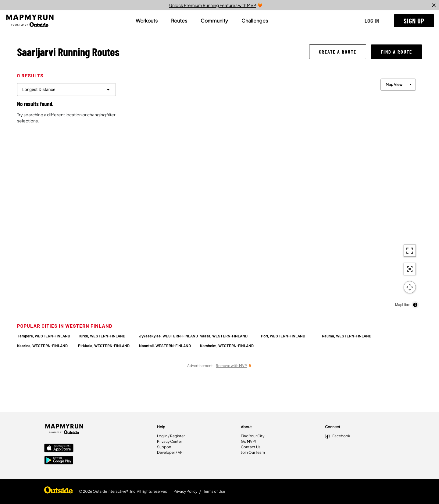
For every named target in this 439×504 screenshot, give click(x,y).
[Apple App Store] (59, 449)
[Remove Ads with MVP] (234, 366)
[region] (271, 192)
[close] (434, 5)
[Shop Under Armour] (59, 492)
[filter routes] (66, 90)
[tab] (147, 21)
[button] (372, 21)
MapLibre (403, 305)
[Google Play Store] (59, 461)
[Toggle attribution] (415, 305)
